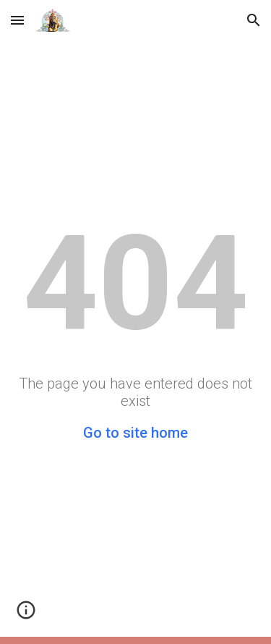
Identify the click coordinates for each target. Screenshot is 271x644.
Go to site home (135, 433)
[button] (17, 20)
